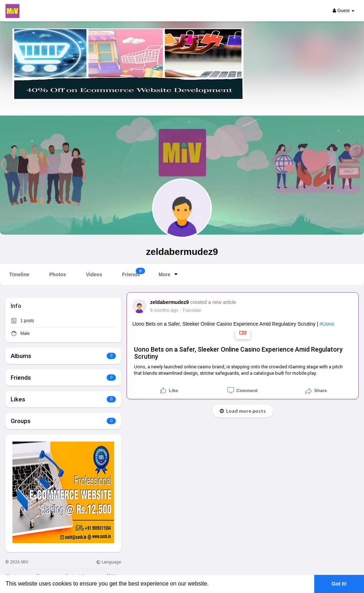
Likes (18, 399)
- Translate (190, 310)
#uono (327, 324)
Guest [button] (344, 10)
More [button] (169, 274)
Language (109, 562)
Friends (133, 273)
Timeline (19, 274)
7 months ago (164, 310)
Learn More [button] (226, 584)
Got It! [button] (339, 584)
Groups (21, 421)
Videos (94, 274)
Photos (57, 274)
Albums (21, 356)
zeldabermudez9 (182, 252)
